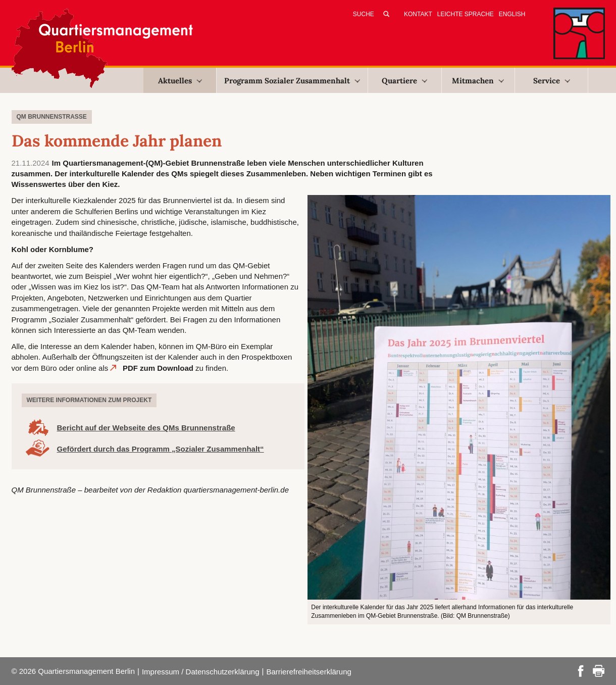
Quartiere (404, 81)
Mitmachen (478, 81)
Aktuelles (180, 81)
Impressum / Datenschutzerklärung (201, 672)
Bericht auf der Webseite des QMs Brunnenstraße (146, 428)
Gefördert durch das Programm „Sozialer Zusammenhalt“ (161, 449)
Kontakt (418, 14)
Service (552, 81)
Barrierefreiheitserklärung (309, 672)
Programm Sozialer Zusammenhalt (292, 81)
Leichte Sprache (466, 14)
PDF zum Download (158, 368)
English (512, 14)
